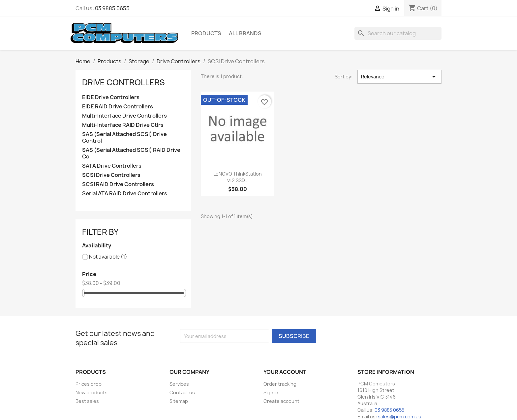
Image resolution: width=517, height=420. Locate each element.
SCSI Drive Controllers (111, 175)
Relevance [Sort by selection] (399, 77)
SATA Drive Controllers (112, 166)
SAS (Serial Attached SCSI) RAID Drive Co (131, 153)
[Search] (398, 33)
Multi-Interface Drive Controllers (124, 116)
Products (206, 33)
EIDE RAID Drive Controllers (118, 107)
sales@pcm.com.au (400, 417)
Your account (285, 372)
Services (179, 384)
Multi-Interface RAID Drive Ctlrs (123, 125)
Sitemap (179, 401)
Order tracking (280, 384)
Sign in (271, 392)
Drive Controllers (123, 82)
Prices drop (89, 384)
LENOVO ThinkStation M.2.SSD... (238, 177)
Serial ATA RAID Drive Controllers (125, 194)
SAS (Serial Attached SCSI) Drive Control (124, 138)
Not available (108, 257)
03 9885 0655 (112, 8)
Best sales (87, 401)
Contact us (182, 392)
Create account (281, 401)
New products (91, 392)
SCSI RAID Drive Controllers (118, 184)
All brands (245, 33)
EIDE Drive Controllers (111, 97)
